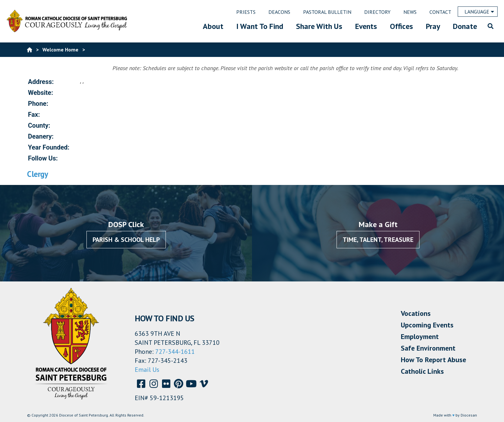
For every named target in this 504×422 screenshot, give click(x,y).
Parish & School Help (126, 240)
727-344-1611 (175, 352)
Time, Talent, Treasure (378, 240)
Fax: (34, 115)
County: (39, 125)
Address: (41, 82)
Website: (40, 93)
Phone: (38, 104)
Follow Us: (43, 158)
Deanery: (41, 136)
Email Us (147, 370)
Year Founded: (49, 147)
